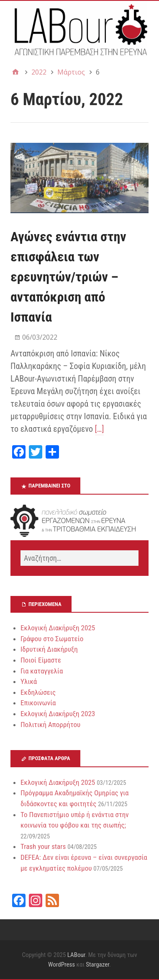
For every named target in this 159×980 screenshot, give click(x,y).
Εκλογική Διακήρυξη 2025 (58, 628)
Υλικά (29, 681)
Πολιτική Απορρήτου (50, 725)
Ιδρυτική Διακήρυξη (49, 649)
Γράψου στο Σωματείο (52, 639)
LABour (76, 955)
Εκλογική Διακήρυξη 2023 (58, 714)
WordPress (62, 965)
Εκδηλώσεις (38, 692)
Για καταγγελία (42, 671)
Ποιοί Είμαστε (41, 660)
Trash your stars (43, 846)
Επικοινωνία (38, 703)
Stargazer (97, 965)
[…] (100, 429)
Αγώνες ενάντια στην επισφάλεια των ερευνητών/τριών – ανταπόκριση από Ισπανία (68, 277)
